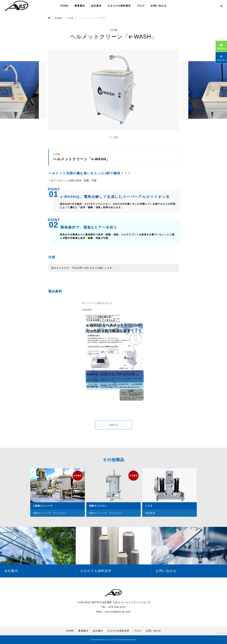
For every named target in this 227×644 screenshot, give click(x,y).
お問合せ (113, 425)
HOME (65, 6)
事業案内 (80, 6)
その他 (114, 30)
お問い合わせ (159, 6)
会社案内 (96, 6)
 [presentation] (24, 487)
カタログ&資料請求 (119, 6)
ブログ (141, 6)
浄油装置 (150, 513)
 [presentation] (203, 487)
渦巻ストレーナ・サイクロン (50, 513)
